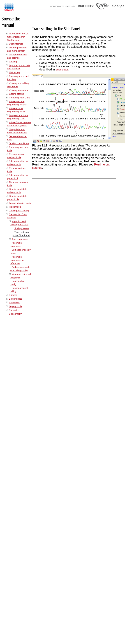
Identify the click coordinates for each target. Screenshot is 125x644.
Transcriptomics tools (20, 203)
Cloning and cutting (19, 211)
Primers (13, 295)
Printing (13, 62)
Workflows (14, 303)
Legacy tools (15, 306)
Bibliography (15, 314)
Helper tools (15, 207)
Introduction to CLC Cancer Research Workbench (18, 37)
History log (14, 72)
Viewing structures (18, 90)
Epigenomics (16, 299)
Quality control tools (19, 143)
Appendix (14, 310)
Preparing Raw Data (19, 98)
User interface (16, 44)
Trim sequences (20, 239)
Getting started (17, 94)
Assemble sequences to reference (17, 260)
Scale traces (62, 70)
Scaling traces (22, 228)
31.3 (59, 50)
